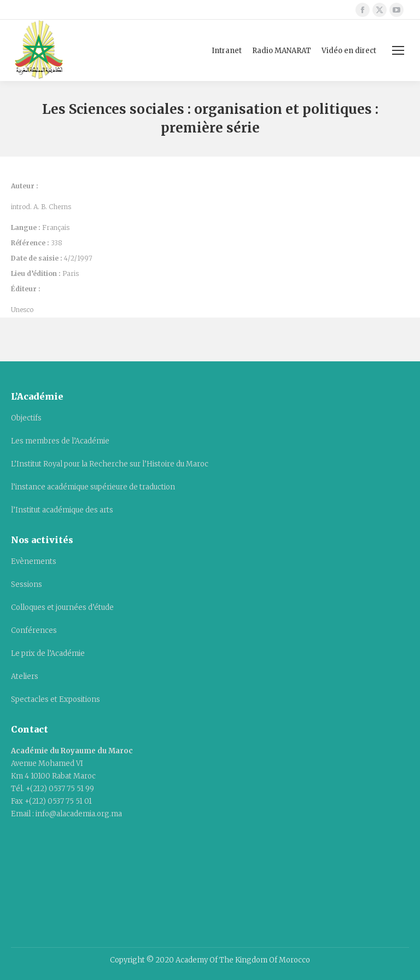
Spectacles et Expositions (56, 699)
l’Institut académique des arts (62, 510)
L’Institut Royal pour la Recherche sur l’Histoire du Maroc (110, 464)
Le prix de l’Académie (48, 653)
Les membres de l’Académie (60, 441)
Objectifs (26, 418)
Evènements (34, 561)
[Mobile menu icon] (398, 50)
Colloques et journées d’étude (62, 607)
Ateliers (25, 676)
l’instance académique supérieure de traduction (93, 487)
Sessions (27, 584)
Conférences (34, 630)
